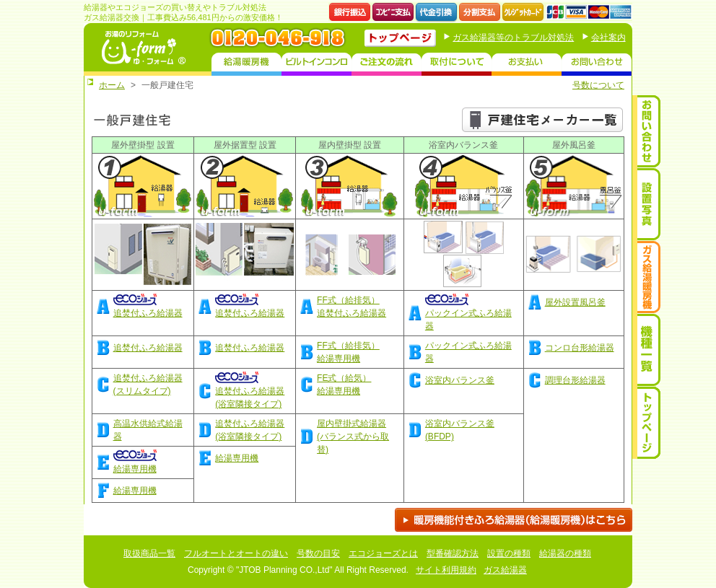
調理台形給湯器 (575, 380)
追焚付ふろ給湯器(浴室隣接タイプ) (250, 391)
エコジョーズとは (383, 553)
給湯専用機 (237, 458)
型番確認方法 (453, 553)
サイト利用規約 (446, 570)
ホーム (112, 85)
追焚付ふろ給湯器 (148, 348)
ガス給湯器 (505, 570)
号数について (598, 85)
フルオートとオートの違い (236, 553)
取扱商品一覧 (149, 553)
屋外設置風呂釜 (575, 302)
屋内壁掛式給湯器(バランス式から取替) (353, 436)
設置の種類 (509, 553)
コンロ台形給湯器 (580, 348)
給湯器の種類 (565, 553)
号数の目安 (318, 553)
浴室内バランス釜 (460, 380)
